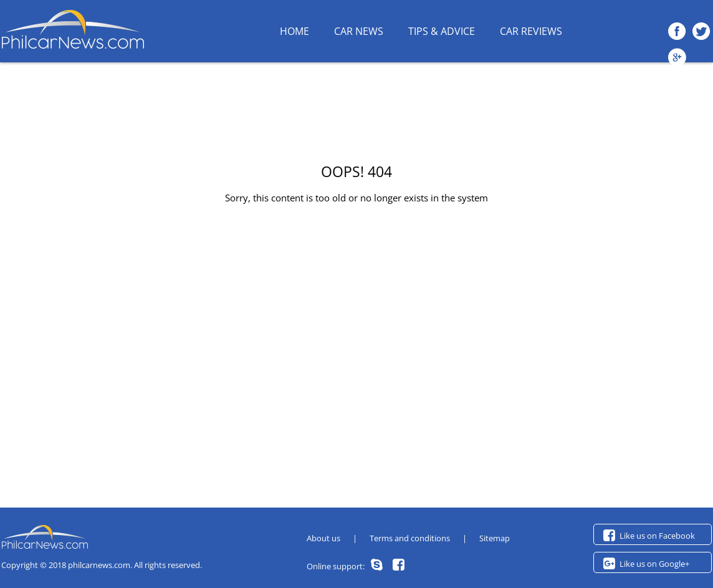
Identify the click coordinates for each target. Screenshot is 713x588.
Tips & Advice (442, 31)
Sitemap (495, 538)
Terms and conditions (410, 538)
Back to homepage (356, 221)
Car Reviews (531, 31)
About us (323, 538)
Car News (359, 31)
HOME (294, 31)
